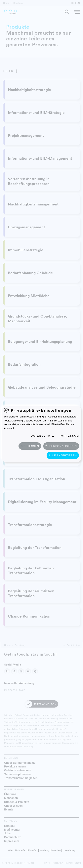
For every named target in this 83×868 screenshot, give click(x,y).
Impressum (69, 436)
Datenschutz (43, 436)
